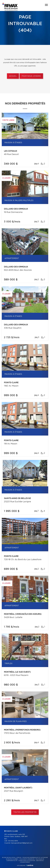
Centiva (30, 865)
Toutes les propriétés (25, 812)
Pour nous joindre (31, 76)
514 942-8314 (13, 841)
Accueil (13, 76)
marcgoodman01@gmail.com (22, 843)
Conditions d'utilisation (27, 861)
